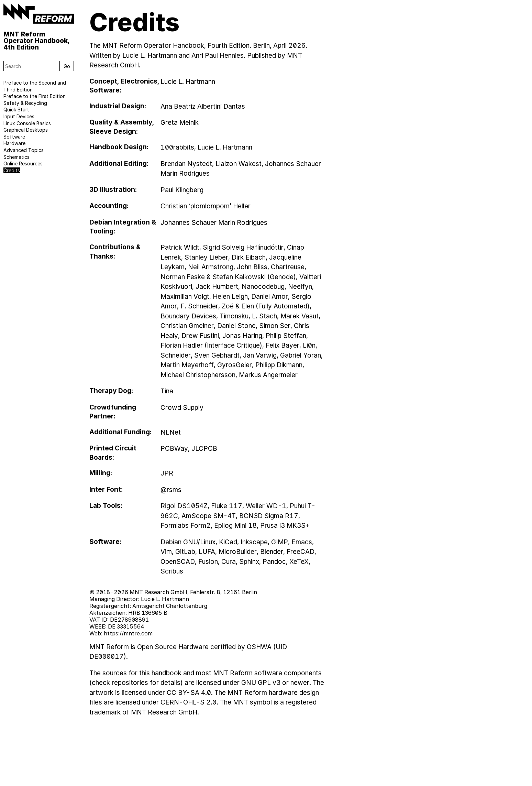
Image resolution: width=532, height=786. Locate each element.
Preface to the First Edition (35, 96)
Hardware (14, 143)
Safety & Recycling (25, 103)
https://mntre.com (128, 633)
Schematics (16, 157)
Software (14, 137)
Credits (12, 170)
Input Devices (19, 116)
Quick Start (16, 110)
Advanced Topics (24, 150)
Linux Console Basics (27, 123)
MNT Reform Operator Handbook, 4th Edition (36, 40)
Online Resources (23, 163)
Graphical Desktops (26, 130)
